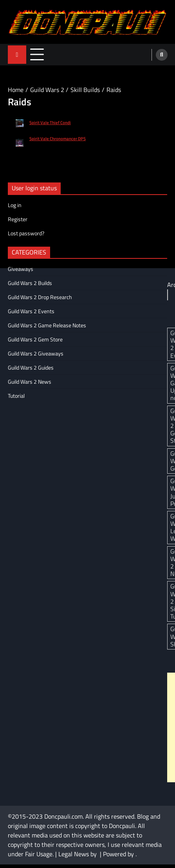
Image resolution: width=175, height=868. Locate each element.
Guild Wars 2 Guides (31, 367)
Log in (15, 205)
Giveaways (21, 269)
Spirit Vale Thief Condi (50, 123)
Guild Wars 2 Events (31, 311)
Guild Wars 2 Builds (30, 283)
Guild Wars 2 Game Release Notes (47, 325)
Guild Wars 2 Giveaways (36, 353)
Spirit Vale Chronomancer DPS (58, 139)
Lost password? (26, 233)
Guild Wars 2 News (30, 382)
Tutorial (16, 396)
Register (18, 219)
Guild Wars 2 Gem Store (35, 339)
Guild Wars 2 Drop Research (40, 297)
